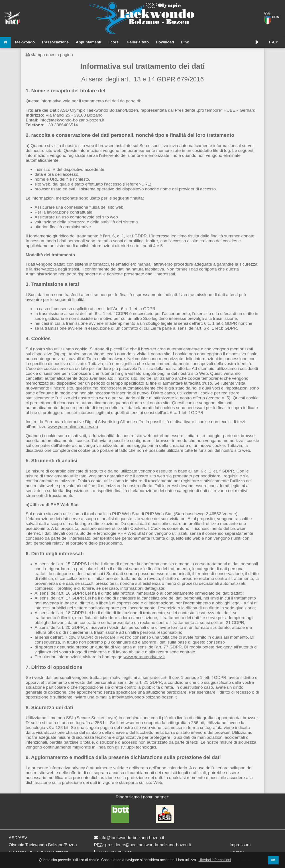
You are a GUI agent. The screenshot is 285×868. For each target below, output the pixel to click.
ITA (273, 42)
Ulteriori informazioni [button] (215, 860)
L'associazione (55, 42)
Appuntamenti (89, 42)
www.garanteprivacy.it (144, 657)
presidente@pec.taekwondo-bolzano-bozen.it (148, 845)
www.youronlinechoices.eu (73, 427)
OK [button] (273, 860)
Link (185, 42)
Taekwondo (24, 42)
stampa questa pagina (49, 55)
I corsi (114, 42)
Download (165, 42)
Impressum (240, 845)
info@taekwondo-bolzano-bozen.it (72, 120)
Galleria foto (138, 42)
